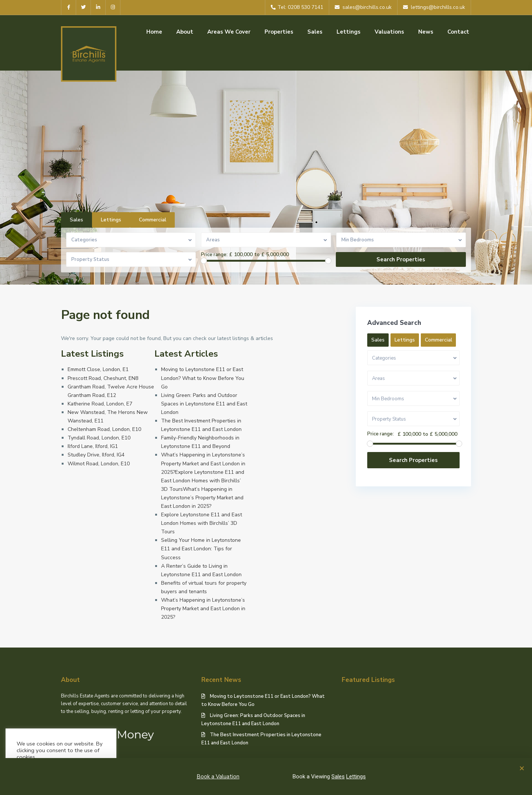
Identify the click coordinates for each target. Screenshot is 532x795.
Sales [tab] (76, 220)
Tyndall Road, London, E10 (99, 438)
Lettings (349, 32)
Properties (279, 32)
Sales (315, 32)
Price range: (214, 255)
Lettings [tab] (111, 220)
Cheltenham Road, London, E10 (104, 429)
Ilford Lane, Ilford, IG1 (93, 446)
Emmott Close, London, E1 (98, 369)
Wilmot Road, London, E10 (99, 464)
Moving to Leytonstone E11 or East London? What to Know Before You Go (203, 378)
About (185, 32)
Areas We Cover (229, 32)
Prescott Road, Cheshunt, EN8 (103, 378)
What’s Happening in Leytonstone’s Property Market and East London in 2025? (203, 609)
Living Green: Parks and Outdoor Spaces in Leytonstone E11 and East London (204, 404)
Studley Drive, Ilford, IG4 (96, 455)
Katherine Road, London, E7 (100, 404)
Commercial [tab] (153, 220)
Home (154, 32)
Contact (458, 32)
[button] (522, 768)
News (426, 32)
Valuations (389, 32)
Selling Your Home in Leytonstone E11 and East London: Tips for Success (201, 549)
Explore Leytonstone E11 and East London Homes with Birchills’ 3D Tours (202, 523)
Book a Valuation (218, 777)
